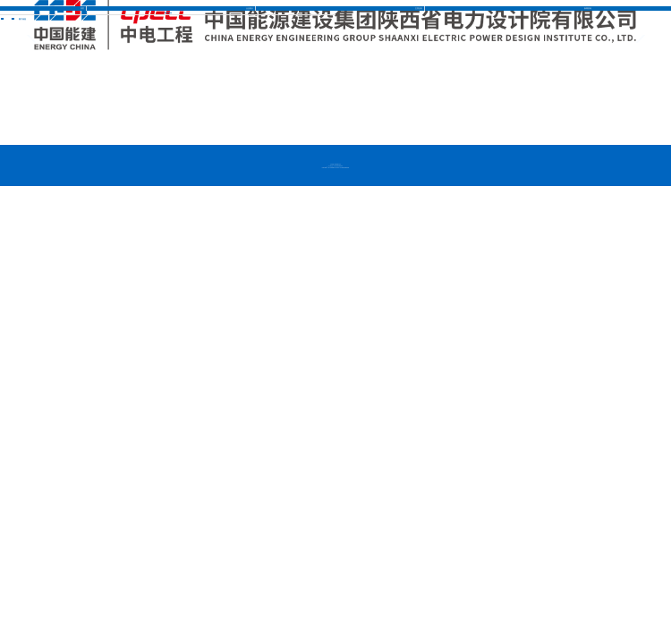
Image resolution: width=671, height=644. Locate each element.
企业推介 (250, 8)
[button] (653, 42)
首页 (82, 8)
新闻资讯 (588, 8)
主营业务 (419, 8)
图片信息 (168, 13)
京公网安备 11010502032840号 (335, 166)
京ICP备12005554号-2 (335, 164)
